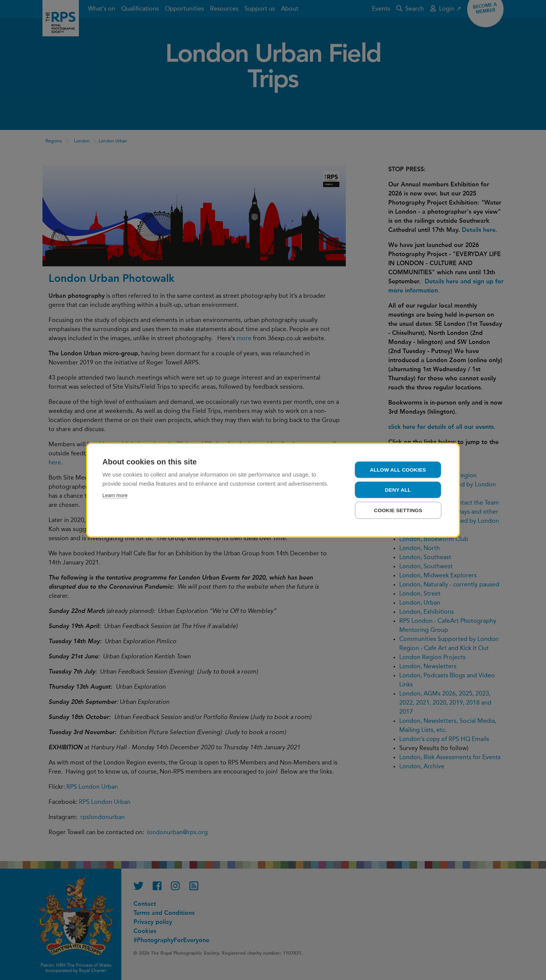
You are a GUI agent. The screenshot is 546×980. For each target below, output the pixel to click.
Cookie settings (398, 510)
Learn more (115, 495)
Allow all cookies (398, 470)
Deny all (398, 490)
